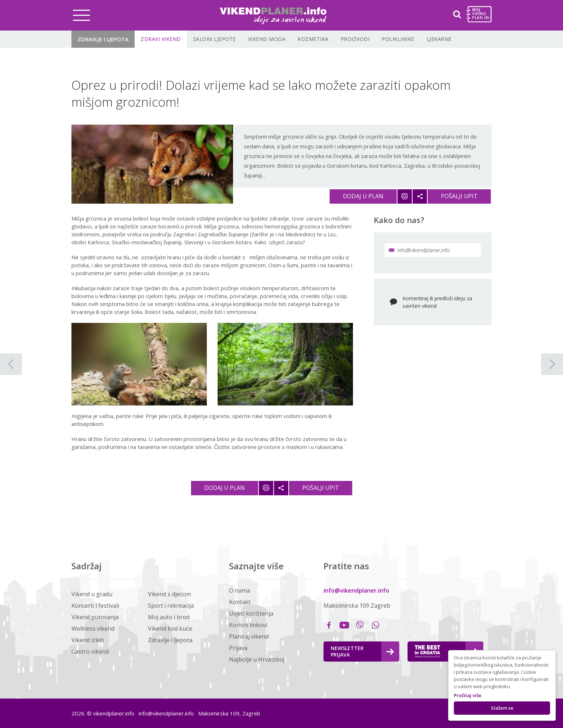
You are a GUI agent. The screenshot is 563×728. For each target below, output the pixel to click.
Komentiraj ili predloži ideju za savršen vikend (437, 302)
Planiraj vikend (249, 636)
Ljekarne (439, 39)
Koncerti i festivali (95, 606)
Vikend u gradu (92, 594)
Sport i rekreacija (171, 606)
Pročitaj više (468, 695)
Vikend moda (267, 39)
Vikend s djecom (169, 594)
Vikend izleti (88, 640)
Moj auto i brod (169, 617)
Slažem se (502, 708)
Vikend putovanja (95, 617)
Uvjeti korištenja (251, 613)
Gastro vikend (90, 652)
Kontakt (240, 602)
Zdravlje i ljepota (103, 39)
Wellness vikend (93, 629)
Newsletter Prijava (362, 651)
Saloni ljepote (215, 39)
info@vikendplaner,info (419, 250)
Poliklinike (398, 39)
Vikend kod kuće (170, 629)
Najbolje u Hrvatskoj (257, 659)
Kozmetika (313, 39)
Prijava (238, 648)
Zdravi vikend (161, 39)
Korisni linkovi (248, 625)
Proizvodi (355, 39)
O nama (239, 590)
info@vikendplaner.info (356, 590)
